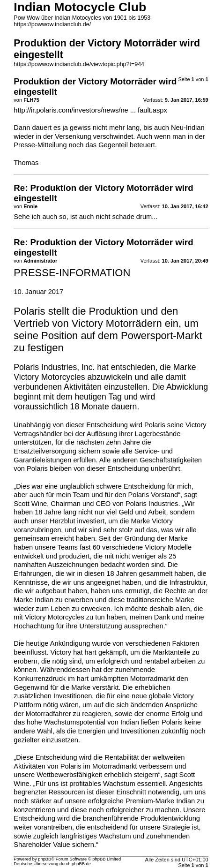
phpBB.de (81, 864)
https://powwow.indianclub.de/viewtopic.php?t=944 (79, 64)
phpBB (44, 859)
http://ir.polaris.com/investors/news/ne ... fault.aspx (90, 110)
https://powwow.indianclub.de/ (52, 24)
